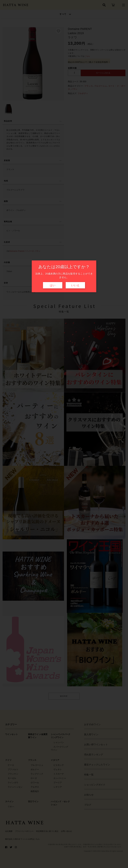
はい (53, 285)
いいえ (75, 285)
